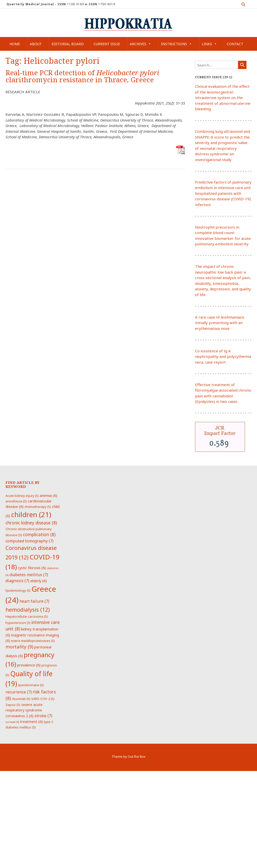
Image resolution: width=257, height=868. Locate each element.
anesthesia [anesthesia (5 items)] (16, 501)
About (36, 44)
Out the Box (137, 756)
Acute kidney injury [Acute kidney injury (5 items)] (22, 496)
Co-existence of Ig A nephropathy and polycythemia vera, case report (223, 356)
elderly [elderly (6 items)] (38, 581)
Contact (235, 44)
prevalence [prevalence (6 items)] (29, 665)
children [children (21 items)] (31, 514)
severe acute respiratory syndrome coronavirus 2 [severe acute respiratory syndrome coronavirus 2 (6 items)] (24, 710)
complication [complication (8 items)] (39, 534)
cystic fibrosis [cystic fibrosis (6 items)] (32, 568)
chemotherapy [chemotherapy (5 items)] (38, 507)
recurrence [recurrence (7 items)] (19, 692)
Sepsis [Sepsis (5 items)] (13, 705)
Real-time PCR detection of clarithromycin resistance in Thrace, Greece (82, 76)
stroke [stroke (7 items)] (43, 716)
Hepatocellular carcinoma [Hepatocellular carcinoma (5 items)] (27, 616)
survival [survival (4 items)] (12, 722)
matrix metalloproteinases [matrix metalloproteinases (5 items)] (33, 641)
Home (15, 44)
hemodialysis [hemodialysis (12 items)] (28, 610)
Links (209, 44)
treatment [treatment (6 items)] (31, 721)
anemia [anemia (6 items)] (48, 495)
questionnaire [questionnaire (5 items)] (31, 685)
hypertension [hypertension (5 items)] (18, 623)
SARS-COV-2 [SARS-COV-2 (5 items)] (43, 699)
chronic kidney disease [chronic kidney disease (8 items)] (31, 523)
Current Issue (107, 44)
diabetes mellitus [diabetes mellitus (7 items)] (29, 575)
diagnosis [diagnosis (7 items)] (17, 581)
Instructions (176, 44)
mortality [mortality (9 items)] (19, 647)
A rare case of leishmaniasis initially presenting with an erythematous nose (220, 323)
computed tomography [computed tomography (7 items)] (29, 541)
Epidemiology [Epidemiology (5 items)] (18, 590)
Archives (140, 44)
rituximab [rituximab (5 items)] (21, 699)
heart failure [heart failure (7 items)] (34, 601)
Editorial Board (68, 44)
